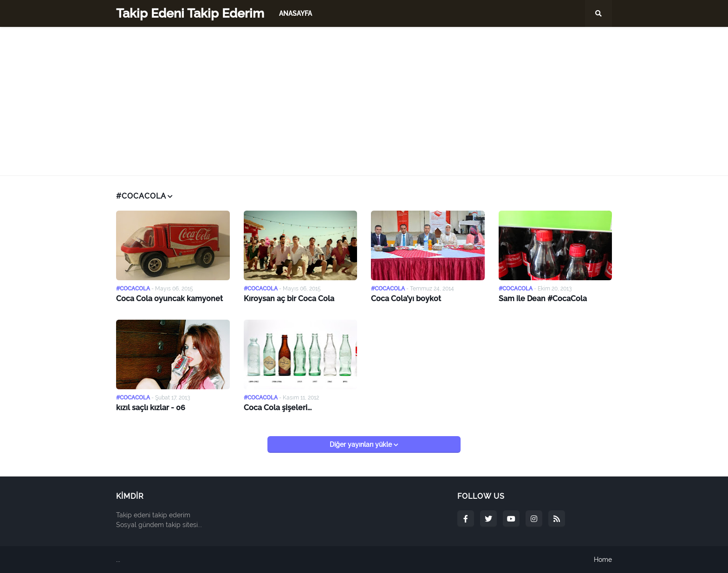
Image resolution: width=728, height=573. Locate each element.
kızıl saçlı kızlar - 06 (151, 408)
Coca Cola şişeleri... (278, 408)
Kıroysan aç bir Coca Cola (289, 299)
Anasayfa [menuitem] (296, 13)
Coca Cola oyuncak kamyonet (169, 299)
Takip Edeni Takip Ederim (190, 13)
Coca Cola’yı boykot (406, 299)
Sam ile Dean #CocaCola (543, 299)
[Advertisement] (364, 101)
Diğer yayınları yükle (362, 444)
